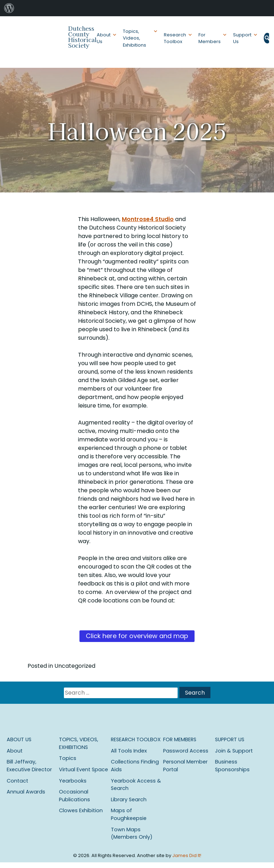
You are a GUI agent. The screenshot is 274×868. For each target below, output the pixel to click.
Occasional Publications (75, 796)
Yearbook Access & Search (136, 785)
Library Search (129, 799)
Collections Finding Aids (135, 766)
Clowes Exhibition (81, 810)
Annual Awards (26, 792)
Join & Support (234, 751)
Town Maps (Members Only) (132, 833)
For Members (210, 38)
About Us (104, 38)
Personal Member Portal (185, 766)
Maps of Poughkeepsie (129, 814)
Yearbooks (73, 781)
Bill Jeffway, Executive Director (29, 766)
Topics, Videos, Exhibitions (135, 38)
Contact (17, 781)
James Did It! (187, 855)
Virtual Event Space (84, 769)
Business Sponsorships (232, 766)
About (15, 751)
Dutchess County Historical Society (82, 37)
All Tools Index (129, 751)
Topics (68, 758)
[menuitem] (9, 8)
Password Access (186, 751)
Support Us (242, 38)
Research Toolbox (175, 38)
